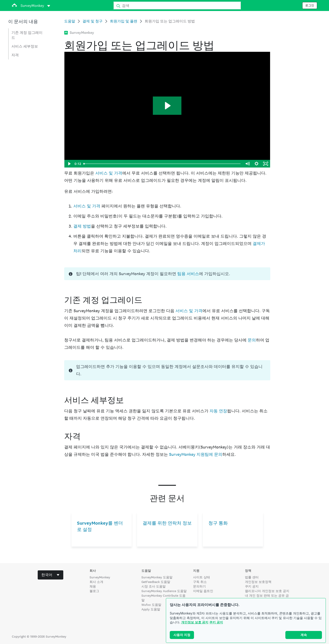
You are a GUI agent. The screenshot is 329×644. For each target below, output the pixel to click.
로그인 (310, 5)
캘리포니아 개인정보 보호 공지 (267, 591)
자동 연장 (218, 411)
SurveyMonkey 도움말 (157, 577)
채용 (93, 586)
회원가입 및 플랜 (124, 21)
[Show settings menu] (257, 164)
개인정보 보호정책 (258, 582)
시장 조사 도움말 (154, 586)
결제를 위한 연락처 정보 (167, 523)
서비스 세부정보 (25, 46)
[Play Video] (69, 164)
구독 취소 (200, 582)
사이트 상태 (202, 577)
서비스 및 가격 (109, 173)
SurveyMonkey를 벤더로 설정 (100, 526)
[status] (167, 274)
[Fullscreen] (266, 164)
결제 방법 (82, 226)
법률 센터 (252, 577)
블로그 (94, 591)
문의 (252, 340)
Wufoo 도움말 (151, 605)
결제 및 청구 (93, 21)
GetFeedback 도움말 (156, 582)
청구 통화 (218, 523)
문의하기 (199, 586)
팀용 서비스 (188, 274)
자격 (15, 55)
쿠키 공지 (216, 622)
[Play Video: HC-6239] (167, 106)
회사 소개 (96, 582)
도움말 (70, 21)
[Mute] (247, 164)
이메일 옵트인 (203, 591)
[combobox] (50, 575)
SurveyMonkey (100, 577)
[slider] (162, 164)
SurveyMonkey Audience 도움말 (164, 591)
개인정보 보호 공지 (195, 622)
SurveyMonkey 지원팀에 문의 (196, 454)
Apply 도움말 (151, 609)
